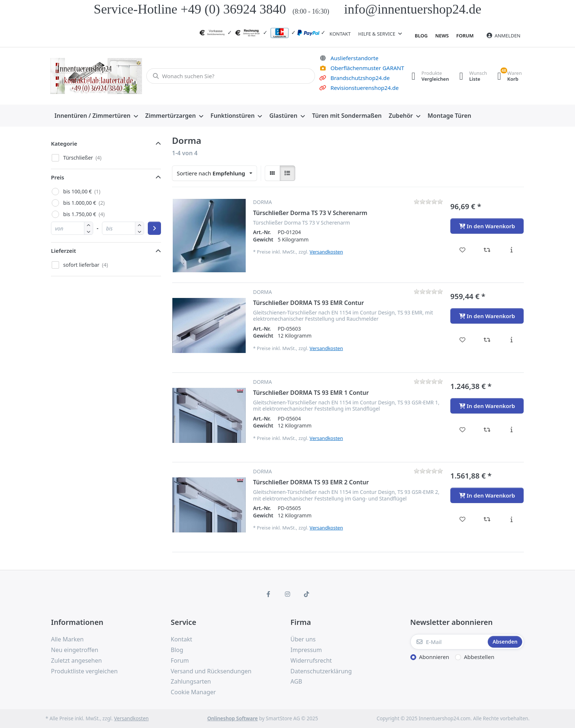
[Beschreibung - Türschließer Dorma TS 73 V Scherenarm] (511, 250)
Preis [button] (58, 177)
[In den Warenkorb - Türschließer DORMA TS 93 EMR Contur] (487, 316)
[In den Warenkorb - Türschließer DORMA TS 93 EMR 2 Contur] (487, 495)
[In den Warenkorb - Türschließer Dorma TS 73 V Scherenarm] (487, 226)
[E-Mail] (448, 642)
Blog (421, 36)
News (442, 36)
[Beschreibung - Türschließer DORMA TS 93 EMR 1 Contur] (511, 430)
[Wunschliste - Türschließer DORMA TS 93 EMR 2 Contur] (463, 519)
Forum (465, 36)
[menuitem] (96, 116)
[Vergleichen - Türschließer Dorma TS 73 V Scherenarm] (487, 250)
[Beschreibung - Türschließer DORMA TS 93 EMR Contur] (511, 340)
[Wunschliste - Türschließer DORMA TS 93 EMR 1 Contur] (463, 430)
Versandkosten (326, 252)
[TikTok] (307, 594)
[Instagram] (287, 594)
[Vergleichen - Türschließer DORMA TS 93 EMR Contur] (487, 340)
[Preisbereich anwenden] (154, 228)
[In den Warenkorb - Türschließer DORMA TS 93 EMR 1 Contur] (487, 406)
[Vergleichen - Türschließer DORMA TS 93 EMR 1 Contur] (487, 430)
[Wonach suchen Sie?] (230, 76)
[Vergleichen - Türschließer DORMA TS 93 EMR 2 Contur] (487, 519)
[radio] (272, 173)
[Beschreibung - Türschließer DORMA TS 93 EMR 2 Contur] (511, 519)
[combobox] (215, 173)
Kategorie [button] (64, 143)
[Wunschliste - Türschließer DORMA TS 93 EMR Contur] (463, 340)
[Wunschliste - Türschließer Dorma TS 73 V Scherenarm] (463, 250)
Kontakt (340, 34)
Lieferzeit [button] (63, 251)
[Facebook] (269, 594)
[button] (89, 231)
